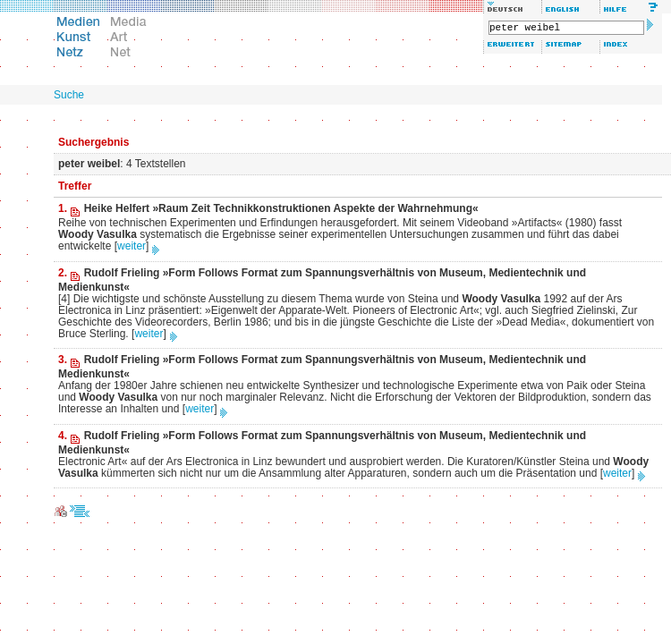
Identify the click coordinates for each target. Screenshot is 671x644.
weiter (132, 246)
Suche (69, 95)
